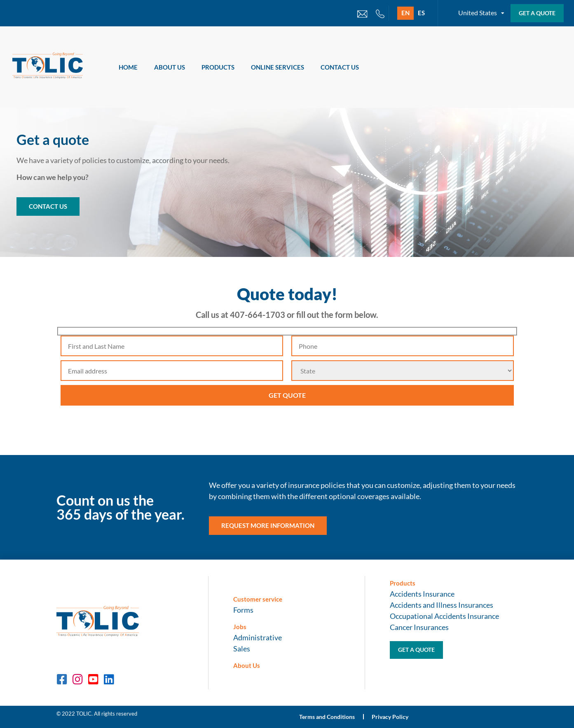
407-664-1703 (258, 315)
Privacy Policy (391, 717)
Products (218, 67)
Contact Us (340, 67)
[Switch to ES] (421, 13)
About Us (170, 67)
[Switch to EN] (405, 13)
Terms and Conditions (327, 717)
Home (128, 67)
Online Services (278, 67)
